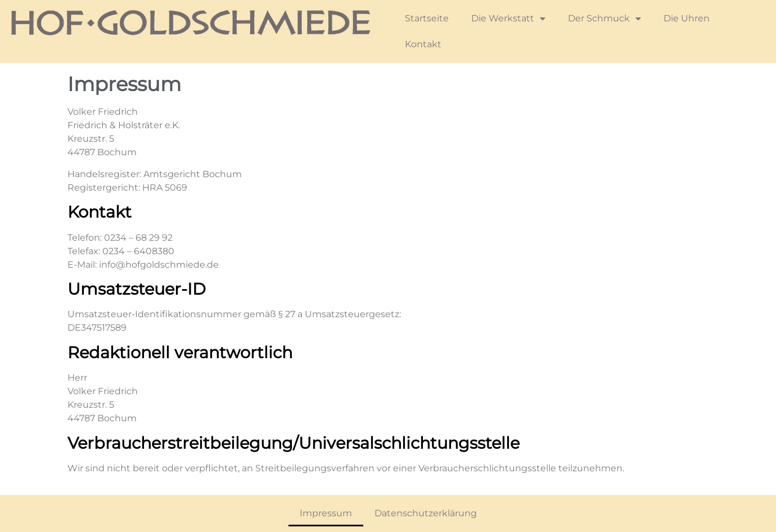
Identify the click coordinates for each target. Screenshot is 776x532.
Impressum (326, 513)
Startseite (427, 18)
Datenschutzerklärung (426, 513)
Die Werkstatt (508, 19)
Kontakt (423, 44)
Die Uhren (687, 18)
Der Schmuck (604, 19)
